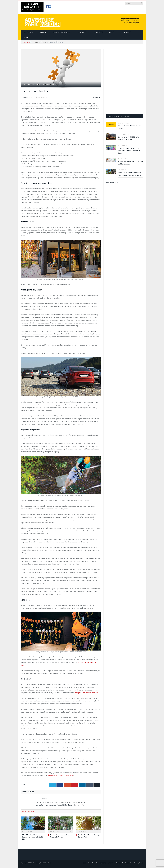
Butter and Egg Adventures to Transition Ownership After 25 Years (129, 151)
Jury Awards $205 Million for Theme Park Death (129, 138)
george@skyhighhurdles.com (46, 805)
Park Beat (43, 32)
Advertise (99, 32)
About (111, 32)
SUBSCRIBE (127, 32)
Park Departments (61, 32)
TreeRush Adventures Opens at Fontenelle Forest (61, 836)
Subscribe (129, 863)
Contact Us (120, 863)
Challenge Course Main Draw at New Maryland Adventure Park (129, 174)
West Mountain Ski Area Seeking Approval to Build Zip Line (33, 837)
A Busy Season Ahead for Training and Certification (130, 163)
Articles (27, 32)
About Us (91, 863)
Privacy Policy (139, 863)
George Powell (28, 97)
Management (96, 97)
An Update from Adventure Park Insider (130, 127)
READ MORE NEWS (113, 183)
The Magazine (101, 863)
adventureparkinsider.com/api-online (60, 775)
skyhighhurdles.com (67, 805)
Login (26, 37)
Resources (82, 32)
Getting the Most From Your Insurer (86, 693)
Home (84, 863)
